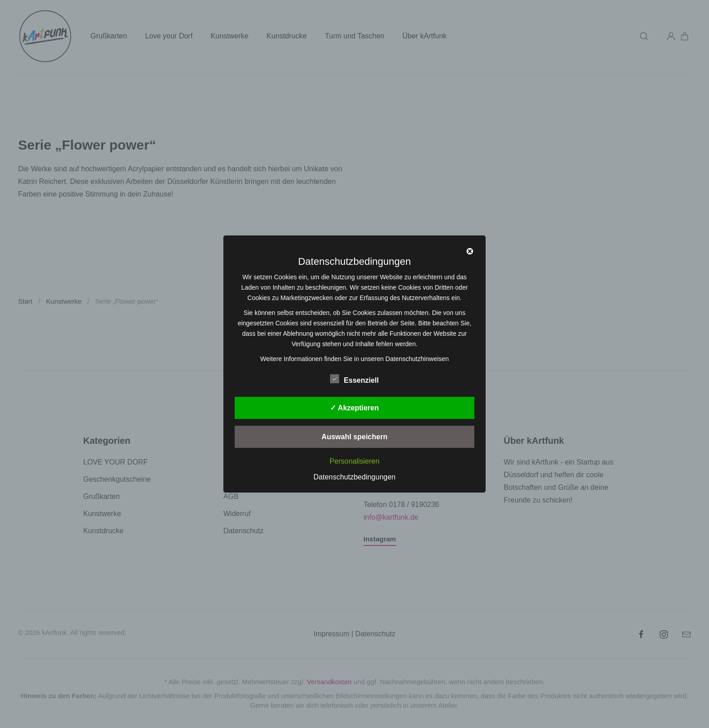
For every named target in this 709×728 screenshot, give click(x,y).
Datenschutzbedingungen (354, 477)
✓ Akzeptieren (354, 408)
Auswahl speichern (354, 437)
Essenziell (354, 379)
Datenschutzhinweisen (417, 359)
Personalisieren (354, 461)
